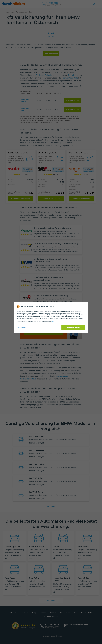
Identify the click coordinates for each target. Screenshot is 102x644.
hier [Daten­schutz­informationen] (53, 321)
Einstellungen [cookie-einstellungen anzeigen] (21, 328)
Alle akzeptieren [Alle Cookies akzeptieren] (73, 327)
